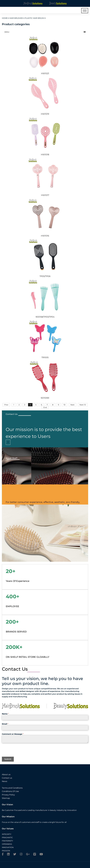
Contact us (7, 778)
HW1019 (45, 114)
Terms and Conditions (12, 788)
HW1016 (45, 236)
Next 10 (83, 405)
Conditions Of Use (10, 791)
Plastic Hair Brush (35, 18)
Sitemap (6, 798)
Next (72, 405)
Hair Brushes (16, 18)
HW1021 (45, 73)
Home (5, 18)
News (4, 781)
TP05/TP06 (45, 276)
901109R (45, 398)
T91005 (45, 357)
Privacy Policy (8, 795)
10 (64, 405)
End (45, 407)
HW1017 (45, 195)
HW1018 (45, 155)
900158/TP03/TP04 (45, 317)
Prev (6, 405)
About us (6, 774)
